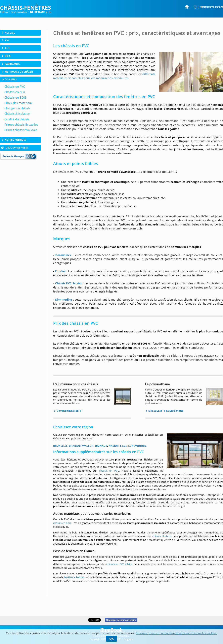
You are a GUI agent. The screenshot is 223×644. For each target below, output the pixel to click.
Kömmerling (64, 300)
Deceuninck (63, 255)
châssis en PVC (109, 471)
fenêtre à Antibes (74, 577)
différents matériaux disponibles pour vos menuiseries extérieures (104, 76)
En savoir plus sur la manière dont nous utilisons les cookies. (177, 633)
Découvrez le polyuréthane (166, 411)
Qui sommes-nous (208, 7)
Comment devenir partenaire (121, 620)
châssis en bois (62, 523)
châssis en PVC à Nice (119, 564)
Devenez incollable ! (69, 411)
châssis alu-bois (162, 536)
